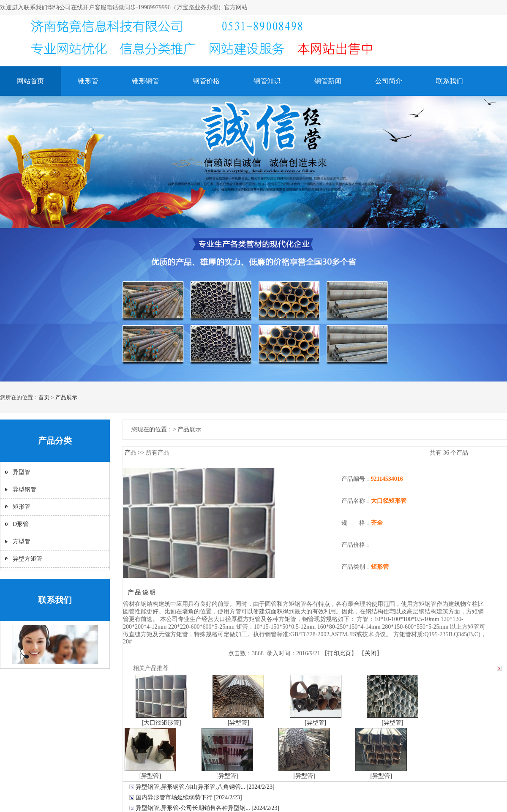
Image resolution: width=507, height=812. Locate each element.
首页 (44, 397)
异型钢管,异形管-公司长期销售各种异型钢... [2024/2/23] (207, 808)
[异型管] (239, 723)
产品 (131, 453)
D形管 (21, 524)
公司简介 (389, 81)
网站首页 (30, 81)
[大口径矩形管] (161, 723)
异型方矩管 (27, 559)
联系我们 (450, 81)
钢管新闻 (328, 81)
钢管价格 (206, 81)
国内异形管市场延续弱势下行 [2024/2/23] (189, 797)
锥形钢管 (145, 81)
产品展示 (66, 397)
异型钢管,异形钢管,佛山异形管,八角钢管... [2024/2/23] (205, 787)
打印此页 (339, 653)
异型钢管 (25, 489)
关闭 (371, 653)
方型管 (22, 541)
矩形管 (22, 507)
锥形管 (88, 81)
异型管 (22, 472)
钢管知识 (267, 81)
